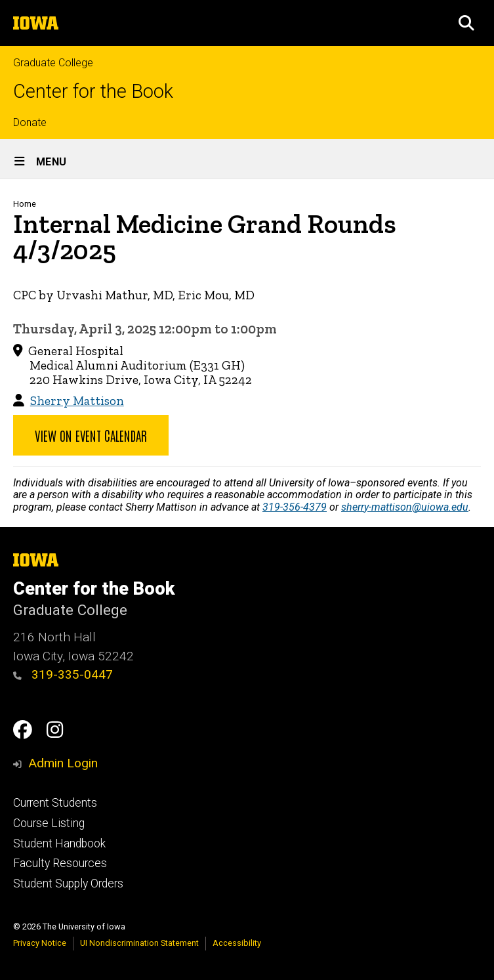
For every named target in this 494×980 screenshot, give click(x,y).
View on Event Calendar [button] (91, 435)
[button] (466, 23)
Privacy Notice (40, 943)
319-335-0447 (63, 674)
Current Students (55, 803)
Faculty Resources (60, 863)
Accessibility (237, 943)
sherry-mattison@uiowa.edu (405, 507)
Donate (30, 122)
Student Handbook (59, 843)
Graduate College (53, 63)
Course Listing (49, 823)
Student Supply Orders (68, 884)
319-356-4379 (295, 507)
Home (25, 204)
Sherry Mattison (77, 401)
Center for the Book (93, 92)
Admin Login (63, 763)
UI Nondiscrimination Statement (139, 943)
